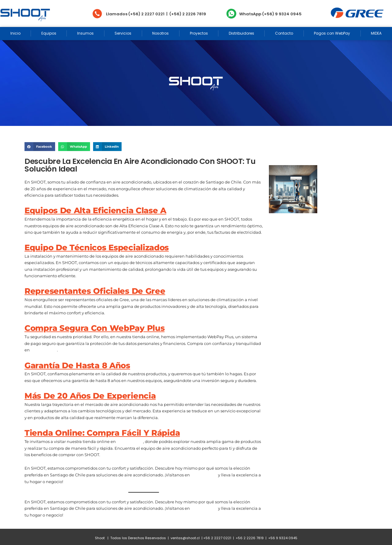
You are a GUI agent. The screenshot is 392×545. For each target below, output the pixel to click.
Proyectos (199, 33)
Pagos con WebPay (332, 33)
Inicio (15, 33)
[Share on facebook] (40, 147)
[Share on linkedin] (107, 147)
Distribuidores (241, 33)
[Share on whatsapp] (74, 147)
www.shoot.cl (44, 350)
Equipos (49, 33)
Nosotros (160, 33)
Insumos (85, 33)
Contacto (284, 33)
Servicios (123, 33)
